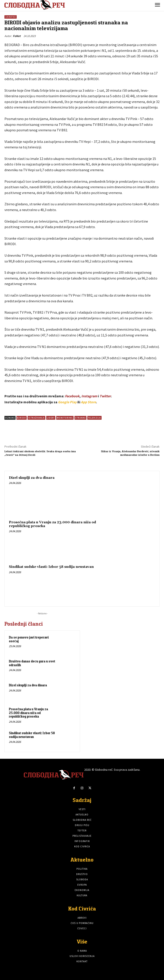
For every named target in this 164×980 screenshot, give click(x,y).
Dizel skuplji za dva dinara (32, 478)
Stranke (80, 418)
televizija (94, 418)
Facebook (72, 396)
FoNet (17, 36)
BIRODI (22, 418)
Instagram (89, 396)
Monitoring (65, 418)
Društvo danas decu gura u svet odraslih (32, 663)
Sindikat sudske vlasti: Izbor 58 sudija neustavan (51, 567)
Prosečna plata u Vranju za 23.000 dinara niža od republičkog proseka (52, 524)
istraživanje (36, 418)
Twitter (105, 396)
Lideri (51, 418)
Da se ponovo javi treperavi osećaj (29, 639)
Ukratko (11, 17)
